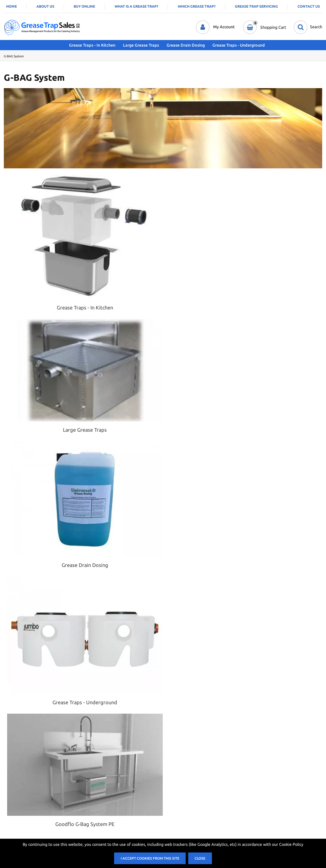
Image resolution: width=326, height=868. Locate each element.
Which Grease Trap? (197, 6)
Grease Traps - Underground (235, 45)
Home (11, 6)
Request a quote (106, 508)
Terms (89, 785)
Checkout (172, 803)
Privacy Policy (96, 794)
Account (170, 785)
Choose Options (59, 508)
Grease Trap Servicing (256, 6)
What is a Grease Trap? (136, 6)
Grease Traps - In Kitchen (88, 45)
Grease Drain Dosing (182, 45)
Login (168, 776)
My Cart (170, 794)
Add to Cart (151, 503)
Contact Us (309, 6)
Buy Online (84, 6)
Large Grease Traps (137, 45)
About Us (45, 6)
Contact (90, 776)
